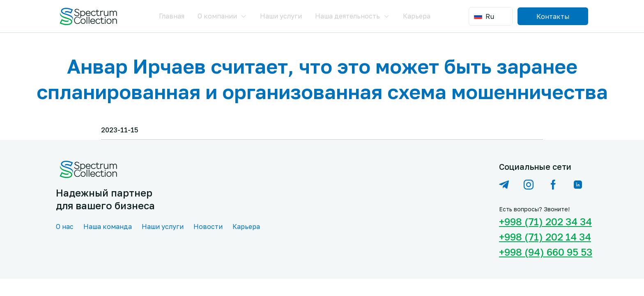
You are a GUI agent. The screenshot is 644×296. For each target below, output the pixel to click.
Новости (208, 227)
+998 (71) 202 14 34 (544, 237)
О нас (65, 227)
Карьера (417, 16)
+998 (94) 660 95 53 (544, 252)
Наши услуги (281, 16)
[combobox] (491, 16)
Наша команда (108, 227)
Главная (172, 16)
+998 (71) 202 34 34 (544, 221)
